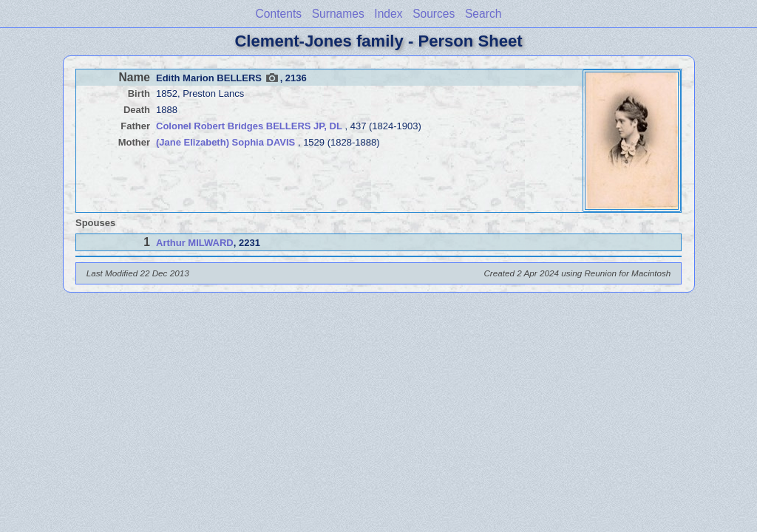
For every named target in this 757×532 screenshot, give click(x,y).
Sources (434, 14)
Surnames (338, 14)
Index (388, 14)
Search (483, 14)
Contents (279, 14)
